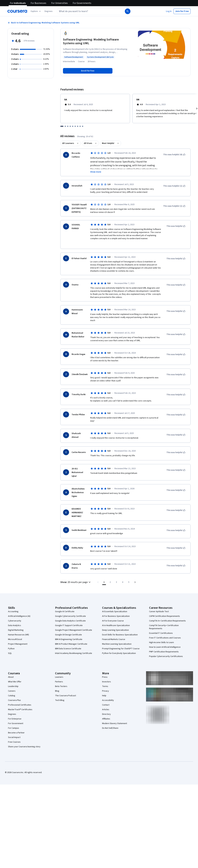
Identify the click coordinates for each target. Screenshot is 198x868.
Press (105, 677)
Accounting (13, 612)
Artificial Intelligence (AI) (19, 616)
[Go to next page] (135, 582)
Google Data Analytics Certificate (70, 621)
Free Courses (14, 742)
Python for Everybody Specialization (119, 653)
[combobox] (91, 11)
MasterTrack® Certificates (20, 710)
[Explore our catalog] (36, 11)
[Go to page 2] (110, 582)
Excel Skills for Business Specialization (120, 635)
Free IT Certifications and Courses (165, 638)
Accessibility (108, 700)
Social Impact (14, 737)
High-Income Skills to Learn (161, 642)
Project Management (18, 644)
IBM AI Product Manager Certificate (71, 644)
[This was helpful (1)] (174, 186)
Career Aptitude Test (159, 612)
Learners (59, 677)
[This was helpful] (176, 226)
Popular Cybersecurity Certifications (166, 656)
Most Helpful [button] (108, 143)
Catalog (12, 696)
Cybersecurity (15, 621)
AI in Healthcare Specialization (116, 625)
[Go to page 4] (123, 582)
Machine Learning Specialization (117, 644)
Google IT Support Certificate (69, 625)
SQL (10, 653)
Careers (12, 691)
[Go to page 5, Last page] (129, 582)
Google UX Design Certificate (68, 635)
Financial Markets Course (114, 639)
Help (104, 696)
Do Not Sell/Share (110, 728)
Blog (57, 691)
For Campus (14, 728)
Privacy (105, 691)
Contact (106, 705)
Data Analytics (15, 625)
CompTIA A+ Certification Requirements (167, 621)
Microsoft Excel (15, 639)
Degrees (12, 714)
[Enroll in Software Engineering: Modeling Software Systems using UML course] (88, 71)
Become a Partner (16, 733)
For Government (16, 723)
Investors (107, 682)
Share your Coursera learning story (24, 747)
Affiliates (106, 719)
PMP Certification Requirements (164, 652)
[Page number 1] (104, 582)
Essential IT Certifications (161, 633)
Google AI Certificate (65, 612)
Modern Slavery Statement (115, 723)
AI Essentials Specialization (115, 612)
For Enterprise (15, 719)
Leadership (13, 686)
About (11, 677)
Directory (106, 714)
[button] (49, 11)
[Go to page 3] (116, 582)
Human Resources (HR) (18, 635)
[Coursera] (17, 11)
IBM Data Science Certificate (68, 649)
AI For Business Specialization (116, 616)
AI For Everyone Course (113, 621)
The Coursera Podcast (66, 696)
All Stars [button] (88, 143)
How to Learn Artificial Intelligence (165, 647)
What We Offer (15, 682)
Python (11, 649)
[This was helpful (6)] (174, 155)
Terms (105, 686)
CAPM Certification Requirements (165, 616)
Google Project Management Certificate (74, 630)
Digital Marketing (16, 630)
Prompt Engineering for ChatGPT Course (121, 649)
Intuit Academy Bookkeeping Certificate (74, 653)
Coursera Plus (14, 700)
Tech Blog (60, 700)
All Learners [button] (68, 143)
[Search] (128, 11)
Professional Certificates (20, 705)
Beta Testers (61, 686)
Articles (106, 710)
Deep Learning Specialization (115, 630)
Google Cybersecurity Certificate (70, 616)
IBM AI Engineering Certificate (69, 639)
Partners (59, 682)
